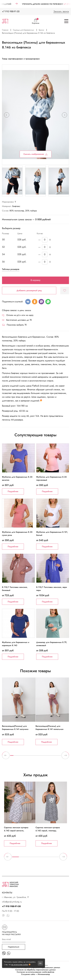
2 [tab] (15, 757)
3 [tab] (19, 757)
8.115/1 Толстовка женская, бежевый (15, 589)
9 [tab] (39, 757)
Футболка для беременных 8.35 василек (17, 478)
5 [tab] (25, 757)
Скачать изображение (35, 154)
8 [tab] (35, 757)
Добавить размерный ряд (29, 290)
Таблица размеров (11, 269)
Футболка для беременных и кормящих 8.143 (16, 644)
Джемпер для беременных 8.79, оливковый (52, 644)
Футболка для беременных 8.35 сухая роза (17, 534)
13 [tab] (52, 757)
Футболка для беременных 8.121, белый (52, 534)
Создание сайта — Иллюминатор (35, 974)
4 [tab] (22, 757)
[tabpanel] (19, 711)
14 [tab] (56, 757)
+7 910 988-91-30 (11, 11)
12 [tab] (49, 757)
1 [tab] (12, 757)
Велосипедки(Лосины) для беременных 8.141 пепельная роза (49, 729)
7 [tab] (32, 757)
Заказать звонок (61, 11)
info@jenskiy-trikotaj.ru (12, 902)
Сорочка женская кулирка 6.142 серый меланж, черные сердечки (16, 831)
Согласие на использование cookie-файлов (35, 972)
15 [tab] (59, 757)
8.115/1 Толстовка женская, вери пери (52, 589)
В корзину (35, 280)
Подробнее (13, 491)
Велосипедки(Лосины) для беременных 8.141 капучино (15, 728)
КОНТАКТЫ (7, 893)
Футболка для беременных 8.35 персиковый (51, 478)
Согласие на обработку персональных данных (36, 970)
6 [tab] (29, 757)
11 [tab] (46, 757)
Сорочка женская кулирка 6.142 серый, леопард (48, 829)
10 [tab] (42, 757)
